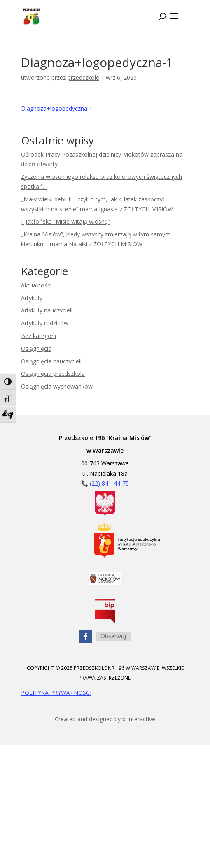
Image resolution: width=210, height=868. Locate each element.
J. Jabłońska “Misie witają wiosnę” (65, 221)
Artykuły (32, 298)
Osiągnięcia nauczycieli (51, 361)
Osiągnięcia (36, 348)
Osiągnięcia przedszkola (53, 374)
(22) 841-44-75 (109, 483)
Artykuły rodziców (45, 323)
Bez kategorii (38, 336)
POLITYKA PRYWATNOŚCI (56, 693)
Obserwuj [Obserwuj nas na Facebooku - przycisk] (113, 636)
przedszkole (83, 78)
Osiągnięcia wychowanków (57, 386)
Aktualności (36, 285)
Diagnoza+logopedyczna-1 (57, 108)
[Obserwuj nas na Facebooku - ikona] (86, 637)
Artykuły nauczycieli (47, 310)
